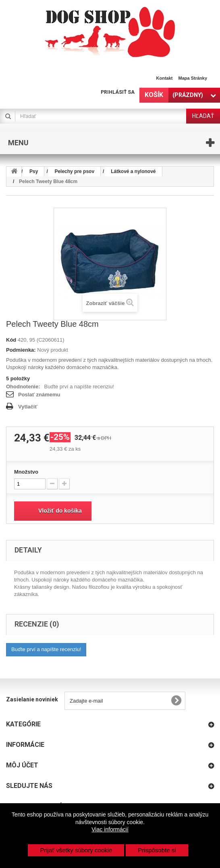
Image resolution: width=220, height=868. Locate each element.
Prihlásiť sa (118, 92)
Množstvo (26, 472)
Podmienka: (21, 350)
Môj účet (22, 765)
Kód (11, 340)
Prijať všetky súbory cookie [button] (76, 850)
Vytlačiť (28, 407)
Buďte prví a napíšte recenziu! (79, 387)
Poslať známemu (39, 395)
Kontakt (165, 78)
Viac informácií (110, 829)
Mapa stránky (193, 78)
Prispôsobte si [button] (157, 850)
